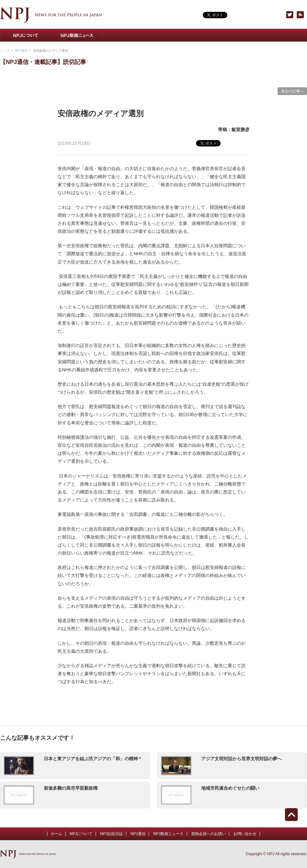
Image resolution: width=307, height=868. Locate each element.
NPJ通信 (128, 35)
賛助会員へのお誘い (230, 35)
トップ (5, 51)
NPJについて (26, 35)
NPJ (51, 15)
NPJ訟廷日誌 (111, 834)
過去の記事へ (292, 91)
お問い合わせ (281, 35)
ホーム (56, 834)
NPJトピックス (179, 35)
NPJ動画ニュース (77, 35)
